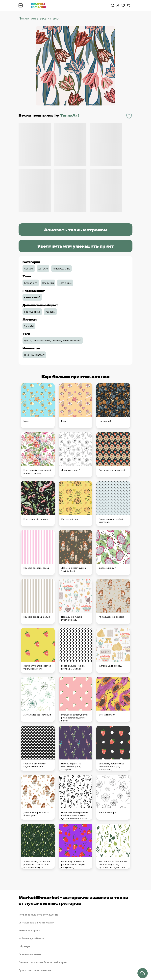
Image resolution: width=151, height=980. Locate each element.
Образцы (24, 946)
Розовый (50, 312)
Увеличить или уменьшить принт (75, 246)
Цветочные (65, 283)
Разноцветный (32, 297)
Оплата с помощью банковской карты (43, 962)
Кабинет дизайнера (31, 938)
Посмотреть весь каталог (39, 18)
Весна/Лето (31, 283)
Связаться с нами (30, 954)
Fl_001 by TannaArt (34, 355)
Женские (29, 269)
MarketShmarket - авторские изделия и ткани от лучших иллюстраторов (73, 900)
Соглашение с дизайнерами (36, 923)
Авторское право (29, 930)
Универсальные (61, 269)
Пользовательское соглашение (38, 915)
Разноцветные (32, 312)
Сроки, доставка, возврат (35, 970)
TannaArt (70, 115)
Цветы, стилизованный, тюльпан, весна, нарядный (53, 340)
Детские (43, 269)
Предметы (48, 283)
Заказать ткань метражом (76, 230)
